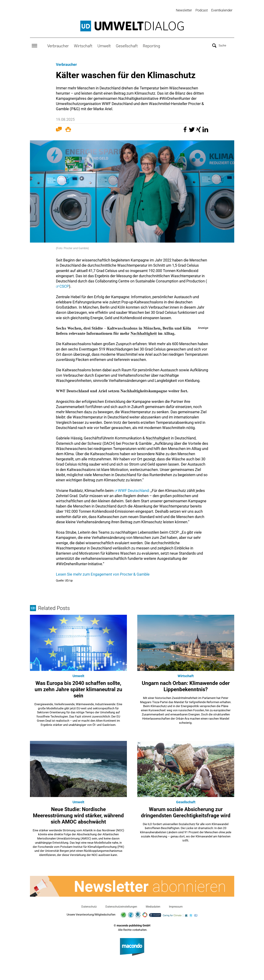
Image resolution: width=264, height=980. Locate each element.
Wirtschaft (83, 45)
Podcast (202, 10)
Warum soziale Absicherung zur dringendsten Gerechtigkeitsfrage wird (186, 811)
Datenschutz (89, 905)
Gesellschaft (127, 45)
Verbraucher (58, 45)
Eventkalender (222, 10)
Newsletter (184, 10)
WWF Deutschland (133, 489)
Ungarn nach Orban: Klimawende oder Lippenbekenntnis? (186, 685)
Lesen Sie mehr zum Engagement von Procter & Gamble (103, 573)
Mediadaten (153, 905)
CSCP (64, 285)
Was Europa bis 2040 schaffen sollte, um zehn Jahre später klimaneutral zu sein (78, 688)
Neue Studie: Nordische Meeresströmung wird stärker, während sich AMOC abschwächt (78, 814)
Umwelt (104, 45)
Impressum (176, 905)
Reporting (151, 45)
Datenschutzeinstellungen (121, 905)
